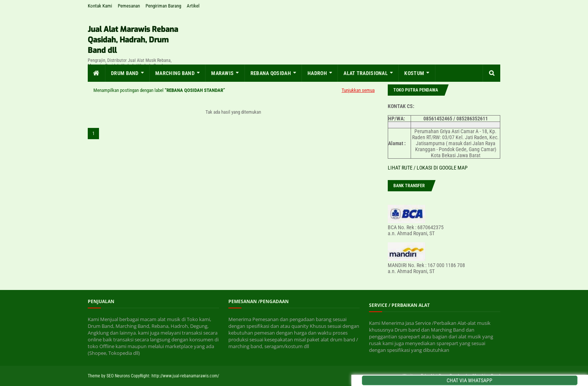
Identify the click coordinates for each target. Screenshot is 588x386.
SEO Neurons (118, 376)
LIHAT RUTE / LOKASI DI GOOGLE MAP (428, 168)
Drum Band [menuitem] (125, 73)
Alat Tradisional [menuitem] (366, 73)
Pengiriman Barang (163, 6)
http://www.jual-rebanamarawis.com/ (185, 376)
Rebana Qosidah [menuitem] (271, 73)
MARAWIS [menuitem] (222, 73)
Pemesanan (129, 6)
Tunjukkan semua (358, 90)
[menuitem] (97, 73)
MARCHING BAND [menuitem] (175, 73)
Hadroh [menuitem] (317, 73)
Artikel (193, 6)
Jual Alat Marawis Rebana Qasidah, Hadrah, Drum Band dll (133, 40)
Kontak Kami (100, 6)
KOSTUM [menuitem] (414, 73)
